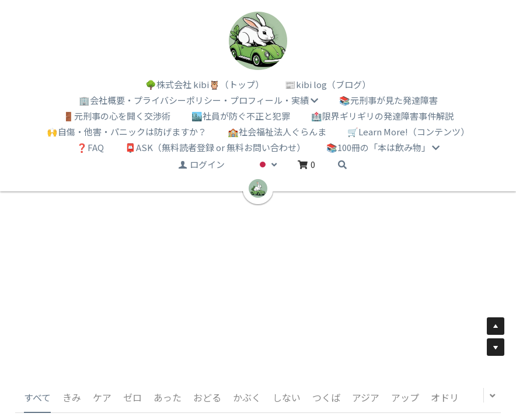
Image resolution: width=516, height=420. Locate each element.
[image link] (258, 41)
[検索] (342, 165)
